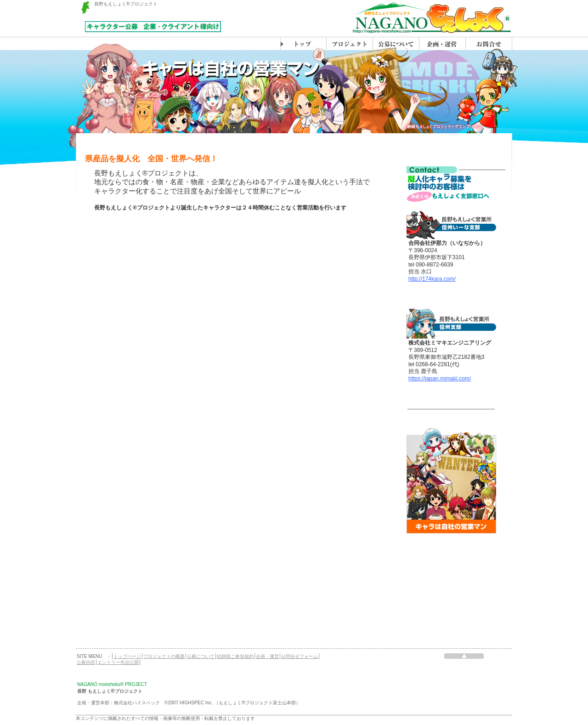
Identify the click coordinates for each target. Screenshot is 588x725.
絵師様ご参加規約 (235, 656)
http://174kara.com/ (432, 279)
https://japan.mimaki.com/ (440, 379)
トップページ (127, 656)
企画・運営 (267, 656)
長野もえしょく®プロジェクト (126, 4)
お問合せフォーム (300, 656)
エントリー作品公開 (118, 662)
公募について (201, 656)
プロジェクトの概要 (164, 656)
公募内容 (86, 662)
